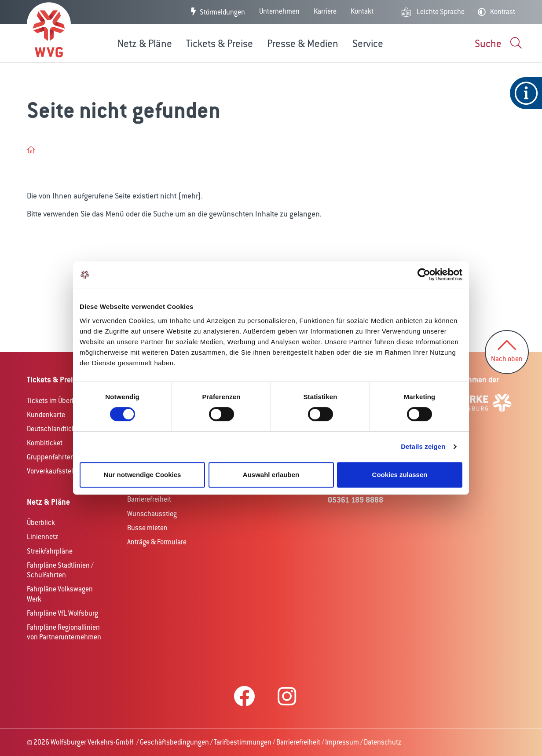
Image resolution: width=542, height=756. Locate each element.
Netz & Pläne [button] (145, 44)
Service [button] (368, 44)
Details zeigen (423, 446)
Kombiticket (45, 443)
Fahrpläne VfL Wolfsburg (62, 613)
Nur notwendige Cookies (143, 475)
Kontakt (362, 11)
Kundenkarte (46, 415)
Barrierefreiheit (149, 499)
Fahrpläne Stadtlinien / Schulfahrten (60, 570)
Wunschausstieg (152, 514)
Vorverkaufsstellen (55, 471)
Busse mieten (147, 528)
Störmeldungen (222, 12)
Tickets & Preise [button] (220, 44)
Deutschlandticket (54, 429)
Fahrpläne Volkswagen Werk (60, 594)
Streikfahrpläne (50, 551)
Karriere (325, 11)
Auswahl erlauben (271, 475)
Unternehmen (279, 11)
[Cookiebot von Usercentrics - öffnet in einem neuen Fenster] (424, 275)
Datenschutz (383, 742)
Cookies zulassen (400, 475)
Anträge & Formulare (157, 542)
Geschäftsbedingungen (174, 742)
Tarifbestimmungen (243, 742)
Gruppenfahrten (51, 457)
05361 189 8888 (355, 500)
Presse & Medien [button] (303, 44)
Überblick (41, 523)
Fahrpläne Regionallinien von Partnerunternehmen (64, 632)
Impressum (342, 742)
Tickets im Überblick (57, 401)
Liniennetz (42, 537)
